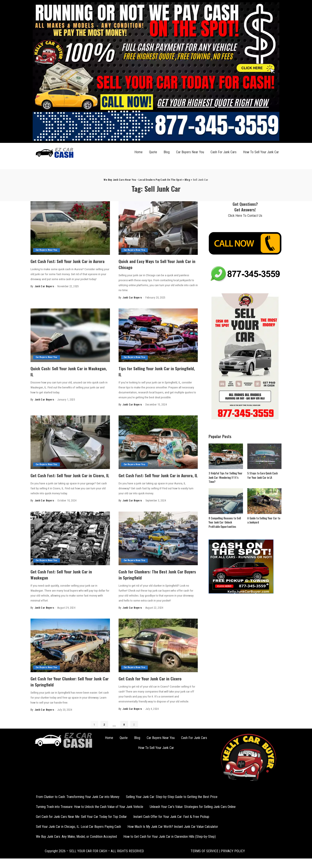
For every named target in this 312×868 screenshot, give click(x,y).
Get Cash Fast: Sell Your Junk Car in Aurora (64, 264)
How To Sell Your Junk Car (261, 152)
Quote (153, 152)
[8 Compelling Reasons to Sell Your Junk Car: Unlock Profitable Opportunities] (226, 501)
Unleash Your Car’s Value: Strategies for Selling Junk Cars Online (193, 812)
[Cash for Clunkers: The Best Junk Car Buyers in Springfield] (158, 544)
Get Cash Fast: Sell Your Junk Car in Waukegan (64, 579)
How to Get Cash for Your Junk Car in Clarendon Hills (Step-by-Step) (170, 842)
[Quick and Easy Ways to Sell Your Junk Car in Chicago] (158, 228)
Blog (167, 152)
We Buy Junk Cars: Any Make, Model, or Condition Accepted (76, 842)
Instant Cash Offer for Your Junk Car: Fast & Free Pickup (171, 822)
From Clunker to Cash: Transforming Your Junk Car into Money (78, 802)
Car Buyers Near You (190, 152)
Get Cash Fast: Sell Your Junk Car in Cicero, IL (64, 478)
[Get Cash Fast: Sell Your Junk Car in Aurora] (70, 228)
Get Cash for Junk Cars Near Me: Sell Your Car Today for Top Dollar (81, 822)
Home (138, 152)
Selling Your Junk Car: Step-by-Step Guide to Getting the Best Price (172, 802)
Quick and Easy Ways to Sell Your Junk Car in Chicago (154, 264)
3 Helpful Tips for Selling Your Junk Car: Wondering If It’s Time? (225, 477)
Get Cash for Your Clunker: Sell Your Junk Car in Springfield (69, 686)
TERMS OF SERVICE (204, 856)
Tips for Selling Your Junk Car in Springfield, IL (149, 371)
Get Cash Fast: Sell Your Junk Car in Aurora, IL (152, 478)
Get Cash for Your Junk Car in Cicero (153, 683)
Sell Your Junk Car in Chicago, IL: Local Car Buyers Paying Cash (78, 832)
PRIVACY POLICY (232, 856)
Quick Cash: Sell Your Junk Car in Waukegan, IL (62, 371)
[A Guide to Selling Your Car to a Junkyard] (264, 501)
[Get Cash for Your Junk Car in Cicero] (158, 651)
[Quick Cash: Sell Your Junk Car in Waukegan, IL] (70, 335)
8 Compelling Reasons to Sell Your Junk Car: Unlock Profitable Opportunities (225, 522)
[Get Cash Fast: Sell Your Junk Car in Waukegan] (70, 544)
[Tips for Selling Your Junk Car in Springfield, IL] (158, 335)
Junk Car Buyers (44, 292)
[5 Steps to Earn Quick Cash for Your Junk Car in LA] (264, 456)
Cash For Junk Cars (224, 152)
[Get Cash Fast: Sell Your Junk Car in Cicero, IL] (70, 442)
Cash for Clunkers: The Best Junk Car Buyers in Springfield (154, 579)
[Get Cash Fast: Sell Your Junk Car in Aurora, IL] (158, 442)
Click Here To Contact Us (245, 216)
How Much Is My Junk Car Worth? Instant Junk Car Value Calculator (173, 832)
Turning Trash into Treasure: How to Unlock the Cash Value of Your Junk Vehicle (90, 812)
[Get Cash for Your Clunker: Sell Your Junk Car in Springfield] (70, 651)
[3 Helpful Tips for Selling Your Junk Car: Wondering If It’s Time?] (226, 456)
